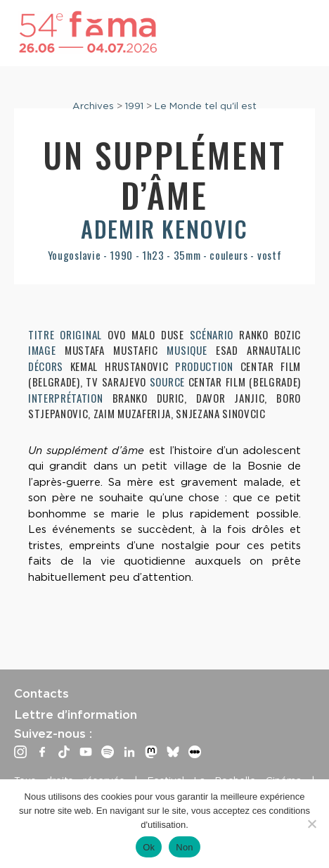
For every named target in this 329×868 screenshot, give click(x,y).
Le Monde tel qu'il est (206, 106)
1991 (134, 106)
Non (185, 847)
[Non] (311, 824)
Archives (93, 106)
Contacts (41, 693)
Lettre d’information (76, 715)
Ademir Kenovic (164, 228)
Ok (149, 847)
